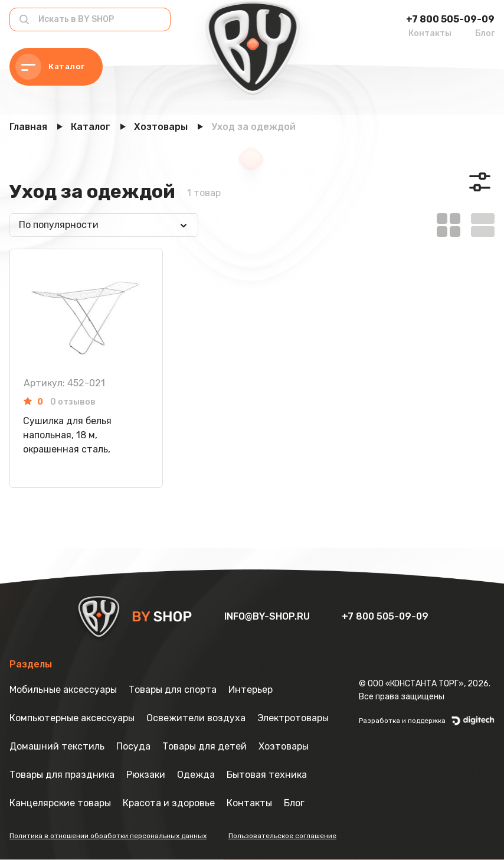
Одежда (196, 775)
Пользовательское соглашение (282, 836)
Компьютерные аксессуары (72, 718)
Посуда (133, 746)
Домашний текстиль (57, 746)
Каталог (50, 67)
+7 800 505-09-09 (450, 19)
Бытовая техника (267, 775)
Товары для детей (204, 746)
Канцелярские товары (60, 803)
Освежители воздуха (196, 718)
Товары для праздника (62, 775)
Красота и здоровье (169, 803)
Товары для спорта (173, 690)
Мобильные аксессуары (63, 690)
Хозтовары (284, 746)
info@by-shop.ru (268, 616)
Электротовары (293, 718)
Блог (485, 33)
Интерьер (251, 690)
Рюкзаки (146, 775)
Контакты (430, 33)
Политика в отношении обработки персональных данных (108, 836)
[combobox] (104, 225)
